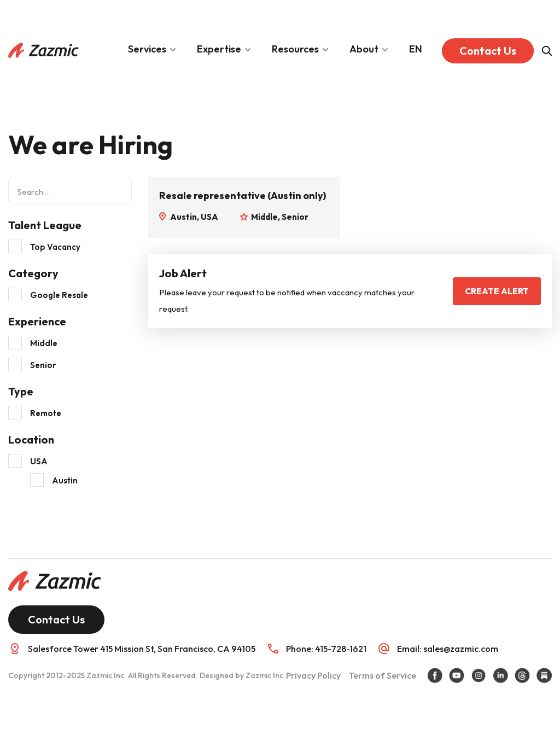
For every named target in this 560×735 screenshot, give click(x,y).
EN (416, 49)
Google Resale (59, 295)
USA (39, 461)
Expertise (219, 49)
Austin (65, 480)
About (364, 49)
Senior (43, 365)
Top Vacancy (55, 247)
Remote (46, 413)
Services (147, 49)
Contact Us (488, 51)
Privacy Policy (313, 675)
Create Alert (497, 291)
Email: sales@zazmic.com (448, 649)
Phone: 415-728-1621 (326, 649)
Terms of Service (383, 675)
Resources (295, 49)
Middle (44, 343)
